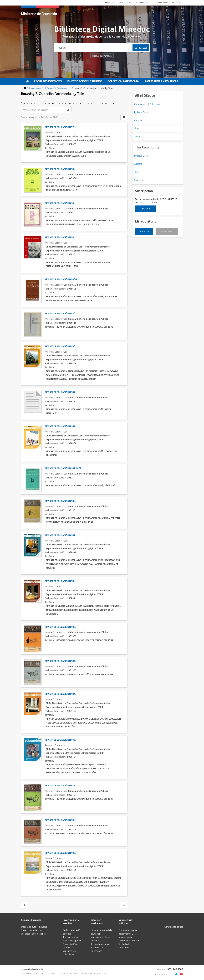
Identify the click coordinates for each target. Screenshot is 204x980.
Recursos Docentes (48, 81)
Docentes (95, 941)
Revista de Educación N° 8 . (60, 169)
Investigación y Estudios (85, 81)
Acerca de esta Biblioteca (137, 3)
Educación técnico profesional (72, 946)
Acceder (144, 232)
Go (68, 110)
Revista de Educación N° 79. (60, 127)
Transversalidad (71, 937)
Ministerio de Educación (39, 14)
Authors (138, 120)
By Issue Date (141, 112)
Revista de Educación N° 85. (60, 740)
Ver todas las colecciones (33, 934)
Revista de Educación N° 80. (60, 314)
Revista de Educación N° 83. (60, 581)
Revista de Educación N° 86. (60, 820)
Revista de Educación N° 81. (60, 392)
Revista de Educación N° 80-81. (62, 280)
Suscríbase (146, 209)
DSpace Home (34, 88)
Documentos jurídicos (129, 941)
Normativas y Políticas (162, 81)
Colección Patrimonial (124, 81)
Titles (137, 128)
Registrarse (167, 232)
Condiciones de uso (160, 3)
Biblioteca (119, 3)
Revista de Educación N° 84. (60, 661)
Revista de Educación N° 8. (60, 203)
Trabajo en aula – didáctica (34, 927)
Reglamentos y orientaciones (126, 936)
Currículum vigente (128, 930)
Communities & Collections (147, 104)
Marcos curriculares (100, 937)
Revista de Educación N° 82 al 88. (63, 468)
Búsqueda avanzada (102, 56)
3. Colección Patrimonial (56, 88)
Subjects (138, 137)
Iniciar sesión (177, 3)
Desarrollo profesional (32, 930)
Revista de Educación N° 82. (60, 501)
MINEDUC (107, 3)
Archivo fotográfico (100, 944)
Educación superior (72, 941)
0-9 (23, 104)
